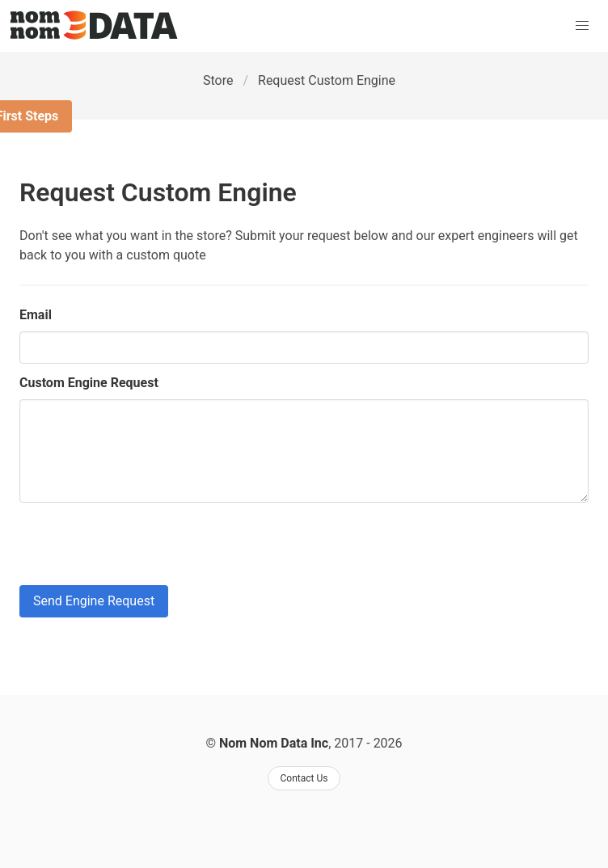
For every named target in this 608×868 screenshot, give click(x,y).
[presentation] (142, 544)
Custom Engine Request (89, 383)
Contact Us (304, 778)
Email (36, 315)
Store (218, 80)
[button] (582, 26)
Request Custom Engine (327, 80)
